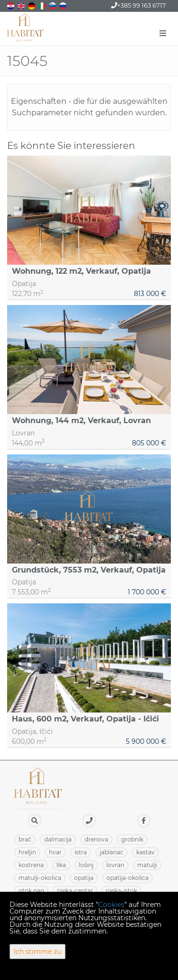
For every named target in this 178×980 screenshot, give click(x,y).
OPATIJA (84, 878)
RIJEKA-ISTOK (122, 891)
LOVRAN (115, 865)
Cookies (111, 905)
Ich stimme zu (37, 952)
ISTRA (81, 852)
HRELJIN (27, 852)
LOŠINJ (86, 865)
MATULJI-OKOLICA (40, 878)
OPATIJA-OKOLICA (127, 878)
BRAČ (25, 839)
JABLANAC (112, 852)
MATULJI (147, 865)
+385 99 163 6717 (139, 5)
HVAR (55, 852)
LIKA (61, 865)
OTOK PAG (31, 891)
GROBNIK (132, 839)
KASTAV (145, 852)
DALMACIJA (58, 839)
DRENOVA (96, 839)
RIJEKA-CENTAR (75, 891)
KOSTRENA (31, 865)
